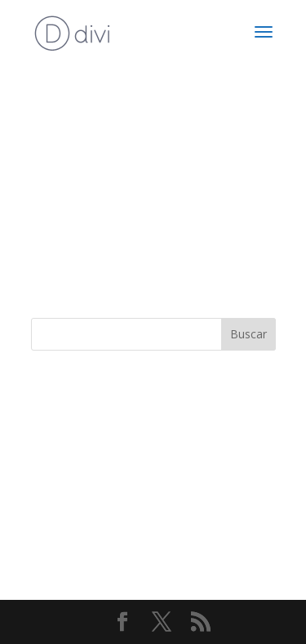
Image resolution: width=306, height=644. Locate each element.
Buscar (248, 334)
